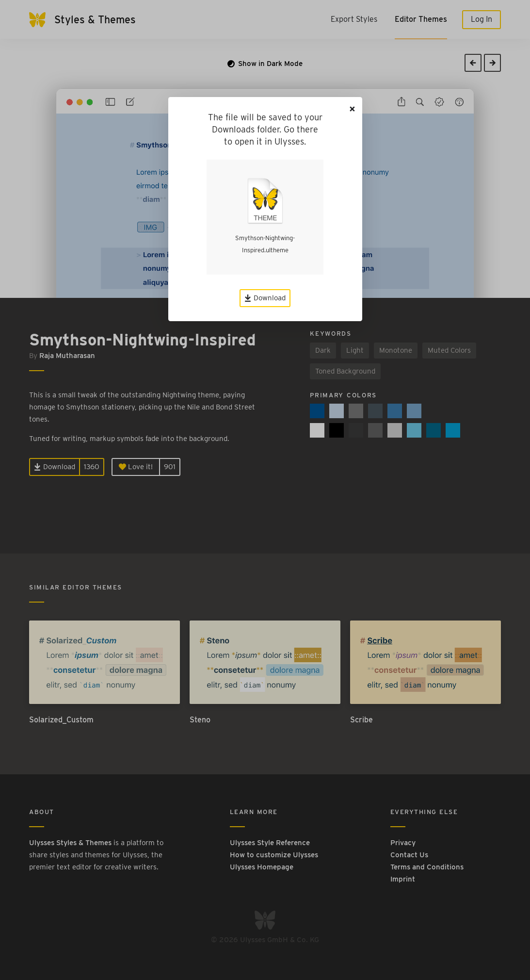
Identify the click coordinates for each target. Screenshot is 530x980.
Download (265, 298)
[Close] (353, 109)
